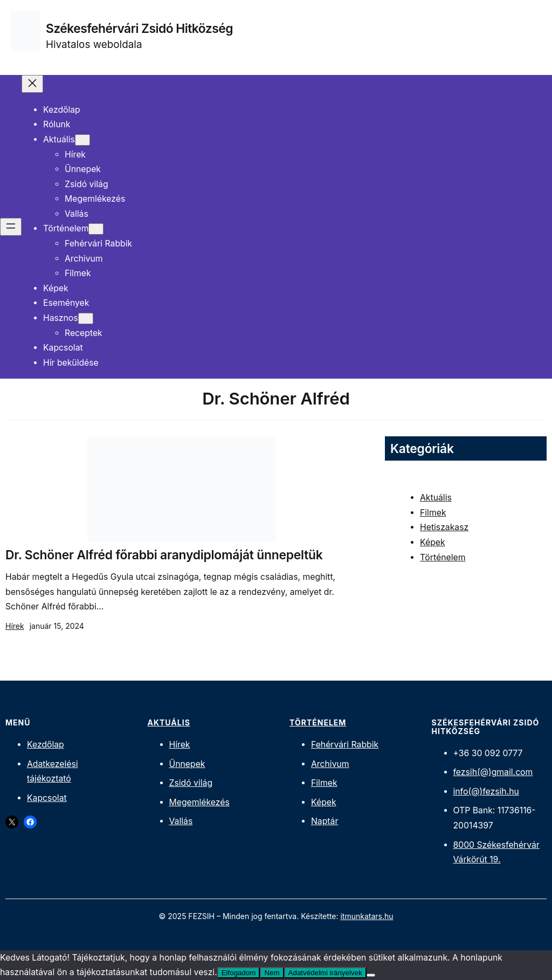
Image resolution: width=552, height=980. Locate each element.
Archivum (330, 764)
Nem (272, 973)
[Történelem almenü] (96, 229)
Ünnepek (187, 764)
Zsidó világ (191, 783)
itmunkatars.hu (367, 916)
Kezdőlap (46, 745)
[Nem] (371, 975)
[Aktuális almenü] (82, 140)
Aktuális (436, 498)
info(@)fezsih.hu (486, 791)
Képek (433, 542)
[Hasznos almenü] (86, 318)
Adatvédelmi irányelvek (325, 973)
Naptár (325, 821)
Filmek (433, 513)
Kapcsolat (47, 798)
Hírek (15, 626)
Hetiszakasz (444, 527)
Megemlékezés (199, 802)
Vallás (181, 821)
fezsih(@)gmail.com (493, 772)
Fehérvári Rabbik (345, 745)
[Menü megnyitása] (11, 227)
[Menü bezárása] (32, 84)
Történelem (443, 557)
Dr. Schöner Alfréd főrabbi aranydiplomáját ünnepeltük (164, 555)
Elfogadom (239, 973)
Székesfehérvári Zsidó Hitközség (139, 28)
